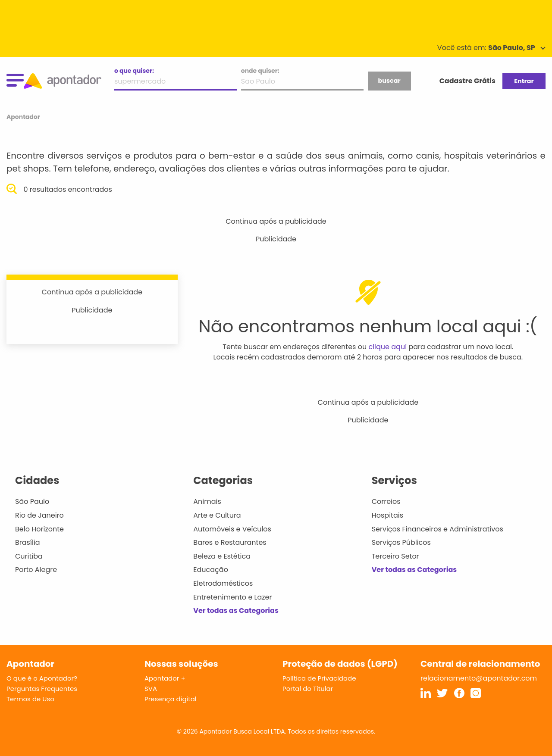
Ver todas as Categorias (236, 611)
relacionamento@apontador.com (479, 678)
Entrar (524, 81)
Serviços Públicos (401, 542)
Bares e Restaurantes (230, 542)
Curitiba (29, 556)
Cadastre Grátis (467, 81)
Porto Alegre (36, 570)
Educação (211, 570)
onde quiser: (260, 71)
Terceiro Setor (395, 556)
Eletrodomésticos (223, 583)
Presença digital (171, 699)
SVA (151, 689)
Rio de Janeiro (39, 515)
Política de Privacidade (319, 678)
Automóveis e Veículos (232, 529)
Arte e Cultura (217, 515)
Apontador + (165, 678)
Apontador (23, 117)
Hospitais (387, 515)
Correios (386, 501)
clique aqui (387, 347)
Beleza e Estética (222, 556)
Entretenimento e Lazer (232, 597)
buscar (389, 81)
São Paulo (32, 501)
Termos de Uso (30, 699)
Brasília (28, 542)
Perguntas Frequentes (42, 689)
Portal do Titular (308, 689)
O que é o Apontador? (42, 678)
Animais (207, 501)
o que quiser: (134, 71)
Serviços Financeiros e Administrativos (438, 529)
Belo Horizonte (39, 529)
